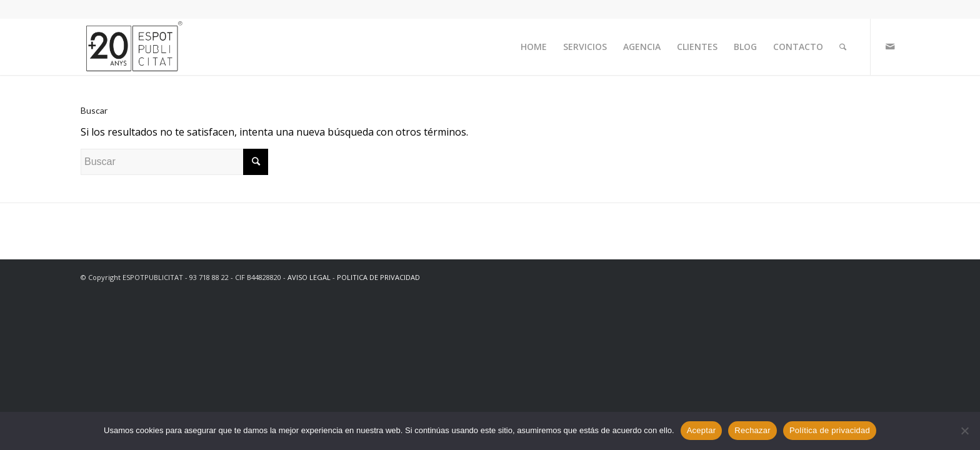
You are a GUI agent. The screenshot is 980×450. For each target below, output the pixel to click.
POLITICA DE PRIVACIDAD (378, 277)
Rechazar (752, 430)
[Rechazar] (964, 431)
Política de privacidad (830, 430)
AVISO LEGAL (309, 277)
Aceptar (702, 430)
